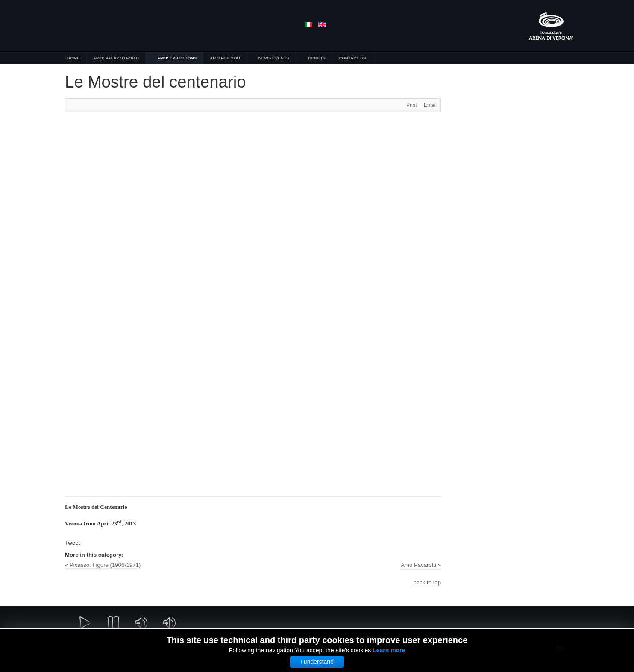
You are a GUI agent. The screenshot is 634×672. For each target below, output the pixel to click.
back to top (427, 582)
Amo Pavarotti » (421, 565)
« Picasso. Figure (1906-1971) (103, 565)
